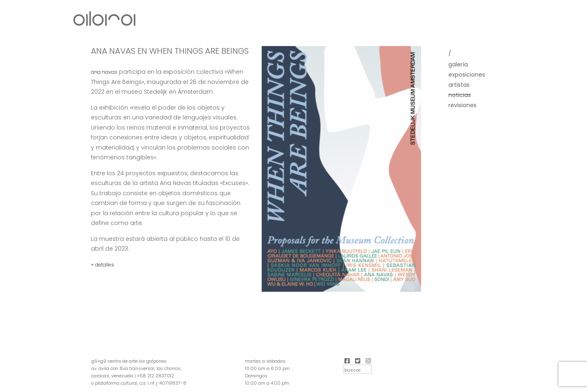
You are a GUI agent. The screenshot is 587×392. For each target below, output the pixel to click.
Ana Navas (104, 72)
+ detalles (103, 265)
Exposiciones (467, 75)
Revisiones (462, 105)
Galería (458, 64)
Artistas (459, 85)
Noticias (460, 95)
